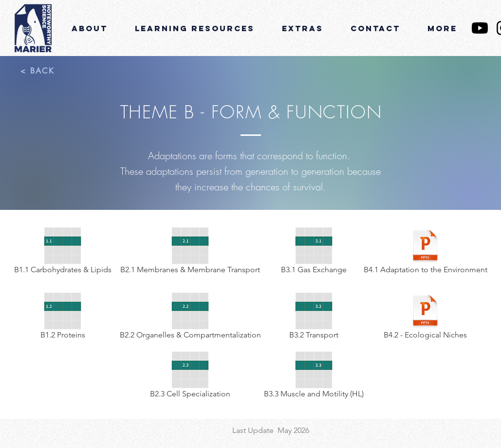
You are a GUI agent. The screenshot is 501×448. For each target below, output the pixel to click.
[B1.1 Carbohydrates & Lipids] (63, 252)
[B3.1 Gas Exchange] (314, 252)
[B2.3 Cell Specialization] (190, 376)
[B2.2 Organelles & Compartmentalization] (190, 317)
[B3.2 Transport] (314, 317)
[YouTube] (480, 28)
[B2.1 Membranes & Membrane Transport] (190, 252)
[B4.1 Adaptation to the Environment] (426, 252)
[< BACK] (38, 71)
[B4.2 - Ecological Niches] (426, 317)
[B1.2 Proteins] (63, 317)
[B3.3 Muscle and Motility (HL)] (314, 376)
